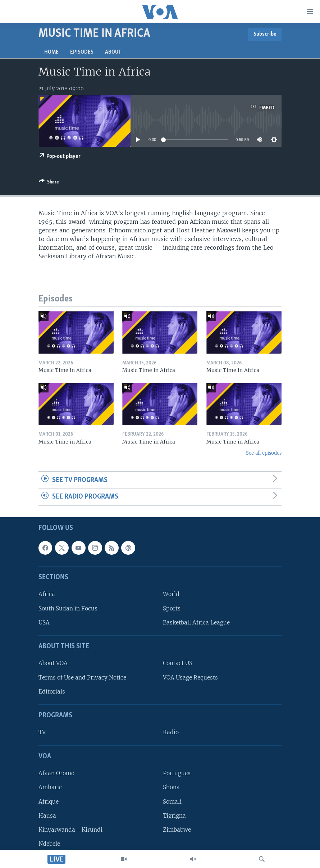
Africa (47, 594)
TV (42, 732)
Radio (171, 732)
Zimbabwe (177, 830)
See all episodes (264, 453)
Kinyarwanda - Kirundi (70, 830)
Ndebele (49, 844)
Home (51, 52)
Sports (172, 608)
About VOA (53, 663)
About (113, 52)
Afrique (49, 801)
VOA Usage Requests (190, 678)
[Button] (49, 183)
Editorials (52, 692)
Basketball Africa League (196, 622)
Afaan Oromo (56, 773)
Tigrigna (174, 816)
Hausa (47, 816)
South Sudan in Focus (68, 608)
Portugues (177, 773)
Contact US (178, 663)
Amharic (50, 787)
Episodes (82, 52)
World (171, 594)
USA (44, 622)
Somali (172, 801)
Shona (171, 787)
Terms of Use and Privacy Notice (82, 678)
